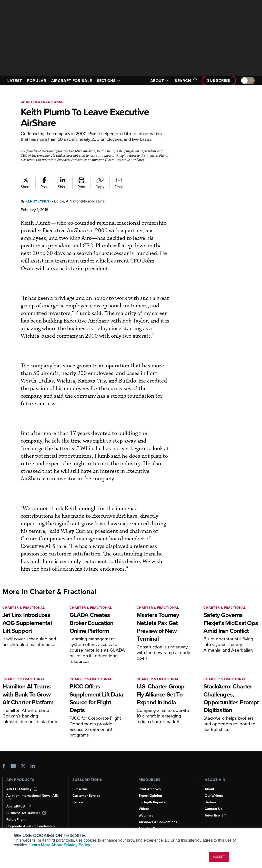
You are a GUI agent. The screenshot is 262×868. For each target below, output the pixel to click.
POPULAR (39, 78)
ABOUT (156, 81)
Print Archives (150, 789)
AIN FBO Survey (22, 789)
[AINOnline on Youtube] (13, 766)
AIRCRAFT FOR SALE (70, 81)
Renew (78, 802)
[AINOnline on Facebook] (4, 766)
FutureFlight (16, 819)
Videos (144, 809)
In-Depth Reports (152, 802)
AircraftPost (19, 806)
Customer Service (87, 796)
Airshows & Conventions (159, 822)
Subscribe (218, 80)
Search (183, 81)
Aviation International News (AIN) (33, 797)
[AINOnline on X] (23, 766)
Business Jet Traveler (27, 813)
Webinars (146, 815)
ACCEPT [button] (219, 857)
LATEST (15, 78)
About (210, 789)
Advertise (215, 815)
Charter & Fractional (43, 102)
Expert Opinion (151, 796)
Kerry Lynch (40, 206)
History (211, 802)
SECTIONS (114, 81)
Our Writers (214, 796)
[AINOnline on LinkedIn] (33, 766)
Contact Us (214, 809)
